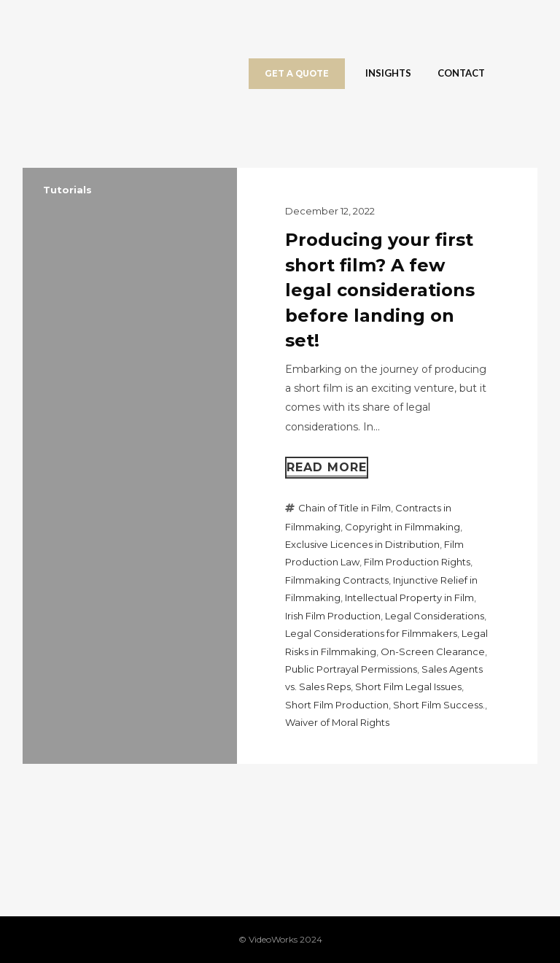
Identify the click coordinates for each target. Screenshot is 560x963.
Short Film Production (337, 705)
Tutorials (67, 190)
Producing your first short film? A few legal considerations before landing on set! (380, 290)
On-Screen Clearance (433, 651)
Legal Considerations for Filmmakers (371, 633)
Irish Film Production (333, 616)
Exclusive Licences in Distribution (362, 544)
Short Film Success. (439, 705)
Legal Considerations (435, 616)
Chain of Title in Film (345, 508)
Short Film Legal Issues (408, 687)
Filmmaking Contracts (337, 580)
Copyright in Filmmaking (402, 527)
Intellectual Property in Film (409, 597)
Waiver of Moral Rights (337, 722)
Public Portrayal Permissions (351, 669)
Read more (327, 467)
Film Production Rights (417, 562)
